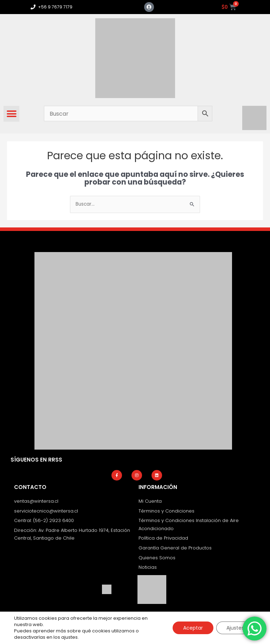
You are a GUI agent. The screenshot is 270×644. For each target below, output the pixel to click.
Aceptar (193, 628)
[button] (11, 114)
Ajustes (235, 628)
